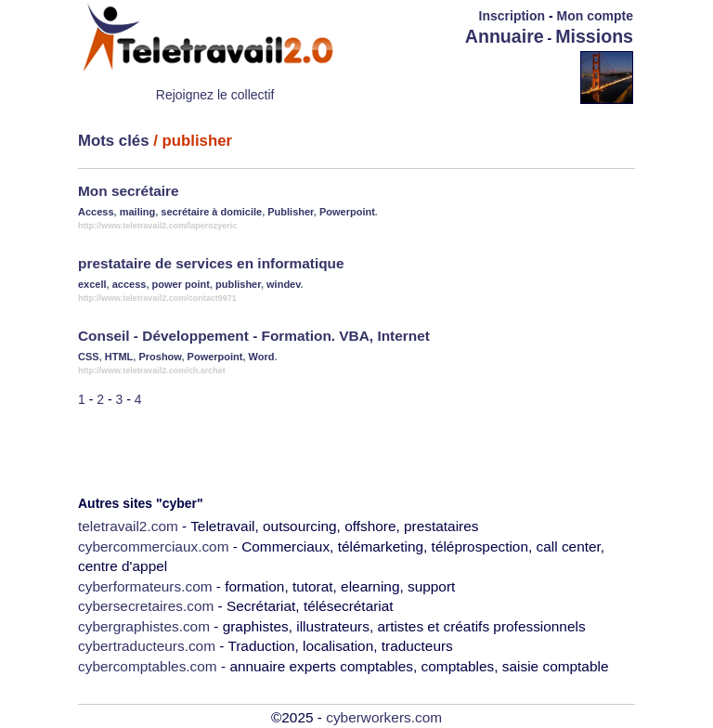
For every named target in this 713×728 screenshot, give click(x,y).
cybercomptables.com (148, 666)
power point (181, 284)
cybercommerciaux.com (154, 546)
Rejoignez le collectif (215, 95)
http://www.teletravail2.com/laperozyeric (157, 226)
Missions (594, 36)
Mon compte (595, 16)
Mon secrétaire (129, 191)
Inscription (512, 16)
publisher (238, 284)
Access (96, 212)
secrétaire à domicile (211, 212)
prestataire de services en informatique (211, 263)
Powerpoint (347, 212)
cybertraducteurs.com (147, 646)
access (130, 284)
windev (283, 284)
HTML (119, 357)
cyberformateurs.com (145, 586)
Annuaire (505, 36)
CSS (89, 357)
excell (92, 284)
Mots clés (113, 141)
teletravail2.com (128, 526)
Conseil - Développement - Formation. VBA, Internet (254, 336)
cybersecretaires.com (146, 606)
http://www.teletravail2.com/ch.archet (152, 370)
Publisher (291, 212)
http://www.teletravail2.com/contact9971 (157, 298)
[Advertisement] (472, 76)
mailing (138, 212)
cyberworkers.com (384, 717)
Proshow (160, 357)
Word (262, 357)
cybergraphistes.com (144, 626)
